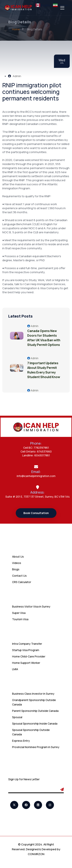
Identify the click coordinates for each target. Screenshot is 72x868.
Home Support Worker (26, 663)
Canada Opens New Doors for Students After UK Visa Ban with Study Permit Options (44, 338)
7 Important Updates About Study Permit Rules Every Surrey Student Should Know (44, 370)
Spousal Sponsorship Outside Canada (31, 732)
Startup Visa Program (26, 650)
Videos (17, 563)
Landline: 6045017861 (36, 455)
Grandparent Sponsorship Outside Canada (34, 702)
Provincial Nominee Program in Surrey (36, 747)
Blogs (16, 569)
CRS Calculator (22, 582)
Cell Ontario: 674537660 (36, 451)
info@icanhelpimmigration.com (36, 476)
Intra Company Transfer (27, 644)
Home (16, 29)
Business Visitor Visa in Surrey (31, 606)
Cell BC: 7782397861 (36, 448)
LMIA (15, 669)
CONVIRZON (36, 854)
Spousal (17, 717)
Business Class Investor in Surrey (33, 694)
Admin (15, 76)
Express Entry (21, 741)
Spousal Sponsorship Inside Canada (35, 723)
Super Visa (19, 613)
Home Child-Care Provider (29, 656)
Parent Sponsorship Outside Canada (35, 711)
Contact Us (19, 576)
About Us (18, 557)
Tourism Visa (20, 619)
